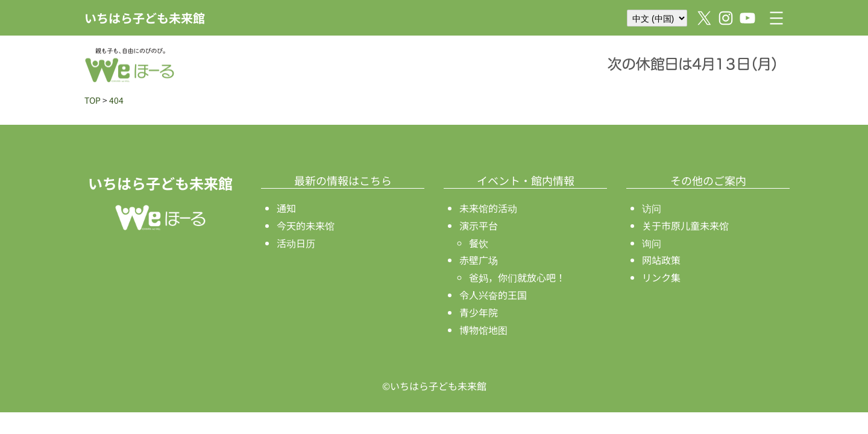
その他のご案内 (708, 180)
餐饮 (479, 243)
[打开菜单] (776, 18)
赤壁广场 (479, 260)
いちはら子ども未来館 (145, 18)
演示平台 (479, 225)
